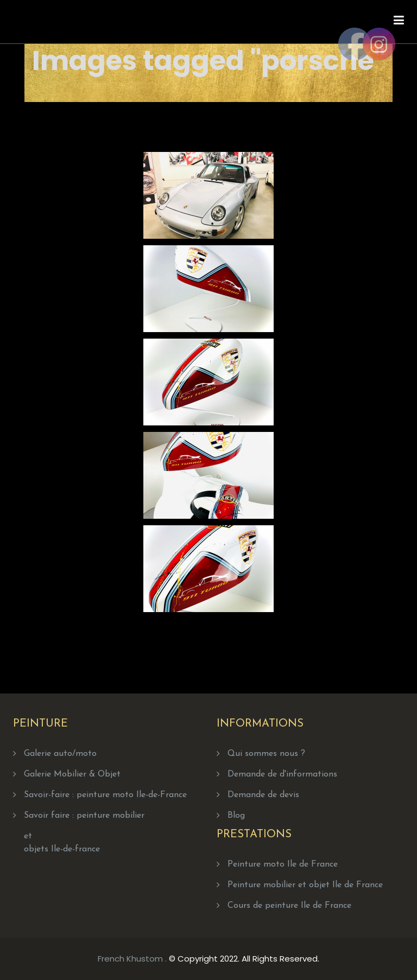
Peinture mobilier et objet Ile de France (305, 885)
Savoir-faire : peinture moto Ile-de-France (105, 795)
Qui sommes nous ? (266, 754)
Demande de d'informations (282, 774)
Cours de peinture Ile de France (289, 906)
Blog (236, 816)
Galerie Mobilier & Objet (72, 774)
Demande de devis (263, 795)
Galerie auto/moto (60, 754)
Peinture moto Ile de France (283, 864)
